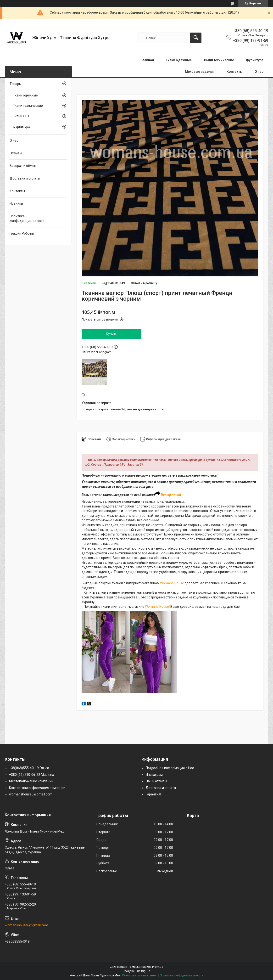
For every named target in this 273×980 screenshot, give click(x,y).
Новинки (16, 203)
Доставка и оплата (25, 178)
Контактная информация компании (37, 788)
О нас (259, 72)
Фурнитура (255, 60)
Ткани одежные (179, 60)
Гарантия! (153, 794)
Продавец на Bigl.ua (136, 971)
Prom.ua (158, 967)
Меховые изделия (200, 72)
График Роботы (22, 233)
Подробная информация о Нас (170, 768)
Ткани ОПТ (21, 116)
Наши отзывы (156, 781)
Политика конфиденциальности (27, 219)
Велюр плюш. (171, 495)
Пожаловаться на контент (140, 975)
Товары (16, 84)
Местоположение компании (31, 781)
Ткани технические (219, 60)
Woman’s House (172, 583)
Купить (112, 334)
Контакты (235, 72)
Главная (147, 60)
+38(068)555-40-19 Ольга (29, 768)
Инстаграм (154, 775)
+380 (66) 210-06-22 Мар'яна (32, 775)
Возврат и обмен (23, 166)
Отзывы (16, 153)
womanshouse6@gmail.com (31, 794)
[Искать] (196, 38)
